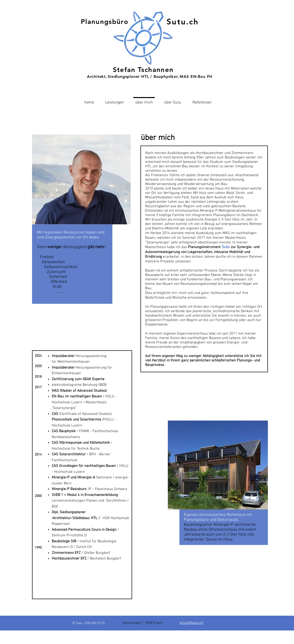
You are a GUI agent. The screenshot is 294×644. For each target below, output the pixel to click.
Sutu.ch (183, 21)
